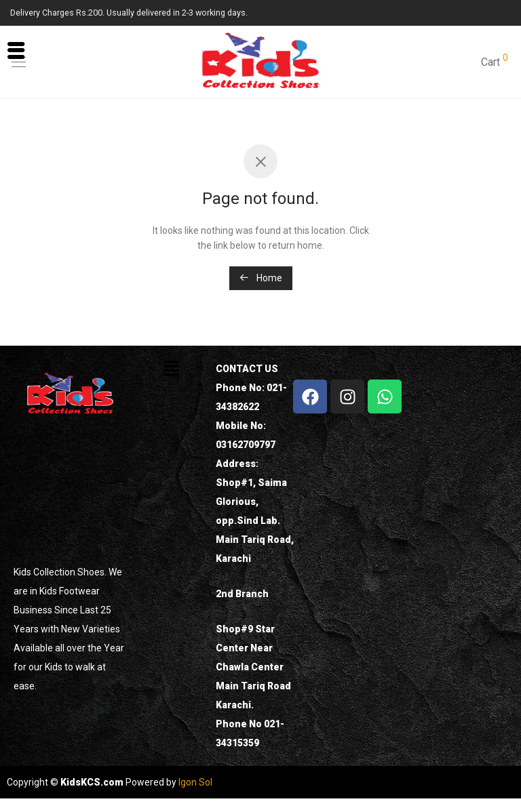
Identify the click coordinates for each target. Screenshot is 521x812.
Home (261, 278)
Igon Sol (195, 782)
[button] (171, 369)
